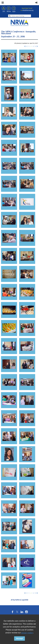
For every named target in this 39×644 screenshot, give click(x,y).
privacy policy (27, 633)
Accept (19, 638)
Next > (35, 46)
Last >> (37, 46)
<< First (25, 46)
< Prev (27, 46)
